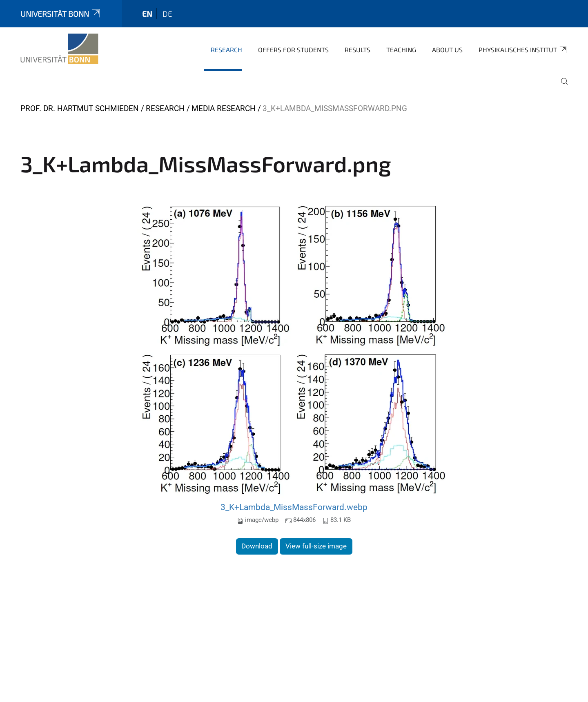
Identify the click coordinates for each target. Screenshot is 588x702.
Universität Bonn (61, 14)
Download (257, 546)
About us (447, 50)
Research (226, 50)
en (147, 14)
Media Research (224, 108)
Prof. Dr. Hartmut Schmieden (80, 108)
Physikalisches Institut (523, 50)
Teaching (401, 50)
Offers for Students (293, 50)
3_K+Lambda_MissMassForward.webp (294, 507)
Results (357, 50)
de (167, 14)
